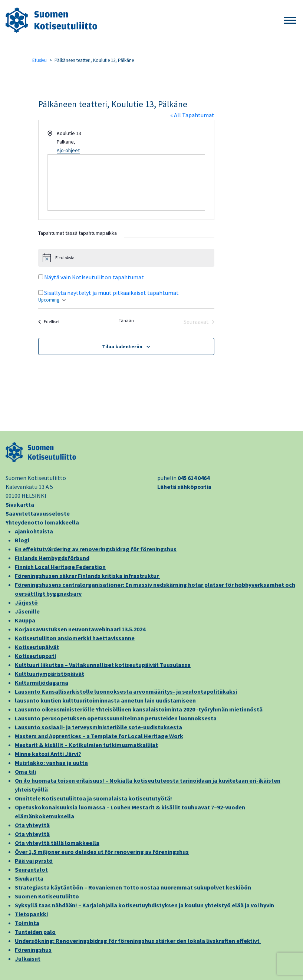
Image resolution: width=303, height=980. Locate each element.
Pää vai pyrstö (34, 861)
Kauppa (25, 620)
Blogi (22, 540)
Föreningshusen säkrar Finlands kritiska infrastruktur (87, 576)
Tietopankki (31, 914)
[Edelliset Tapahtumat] (49, 322)
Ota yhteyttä (32, 825)
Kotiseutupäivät (37, 647)
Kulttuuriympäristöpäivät (50, 674)
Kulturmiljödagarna (42, 683)
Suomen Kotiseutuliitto (47, 896)
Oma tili (25, 772)
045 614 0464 (194, 478)
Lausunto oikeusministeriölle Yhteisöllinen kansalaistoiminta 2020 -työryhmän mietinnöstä (139, 709)
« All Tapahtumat (192, 115)
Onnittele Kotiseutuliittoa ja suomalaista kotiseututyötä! (93, 798)
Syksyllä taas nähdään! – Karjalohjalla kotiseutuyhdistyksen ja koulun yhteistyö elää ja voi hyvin (144, 905)
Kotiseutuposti (35, 656)
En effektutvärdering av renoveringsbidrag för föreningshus (96, 549)
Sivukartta (20, 504)
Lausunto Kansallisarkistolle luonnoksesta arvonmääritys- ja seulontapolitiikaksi (126, 691)
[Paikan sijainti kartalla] (126, 182)
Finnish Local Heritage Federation (60, 567)
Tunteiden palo (35, 932)
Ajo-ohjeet (68, 150)
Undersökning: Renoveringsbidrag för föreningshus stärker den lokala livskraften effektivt (138, 941)
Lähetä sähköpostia (184, 487)
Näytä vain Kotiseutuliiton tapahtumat (94, 277)
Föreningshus (33, 950)
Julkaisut (28, 958)
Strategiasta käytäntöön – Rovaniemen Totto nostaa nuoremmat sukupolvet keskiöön (133, 887)
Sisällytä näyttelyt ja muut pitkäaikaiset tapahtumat (111, 293)
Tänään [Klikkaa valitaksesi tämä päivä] (126, 320)
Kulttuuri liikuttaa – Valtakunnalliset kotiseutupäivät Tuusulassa (103, 665)
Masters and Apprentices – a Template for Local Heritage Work (99, 736)
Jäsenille (27, 611)
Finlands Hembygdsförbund (52, 558)
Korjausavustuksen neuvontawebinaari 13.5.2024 (80, 629)
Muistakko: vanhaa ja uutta (51, 763)
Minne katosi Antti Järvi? (48, 754)
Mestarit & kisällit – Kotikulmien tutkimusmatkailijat (86, 745)
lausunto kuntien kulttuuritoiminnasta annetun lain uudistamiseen (105, 700)
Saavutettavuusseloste (38, 513)
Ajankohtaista (34, 531)
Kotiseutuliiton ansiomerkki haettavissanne (75, 638)
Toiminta (27, 923)
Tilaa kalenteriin (122, 346)
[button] (290, 21)
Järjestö (26, 602)
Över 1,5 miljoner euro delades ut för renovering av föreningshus (102, 852)
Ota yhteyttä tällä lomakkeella (57, 843)
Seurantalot (31, 869)
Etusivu (39, 60)
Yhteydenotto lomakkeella (42, 522)
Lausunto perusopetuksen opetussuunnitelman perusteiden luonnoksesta (116, 718)
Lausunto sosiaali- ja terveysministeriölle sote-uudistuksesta (98, 727)
